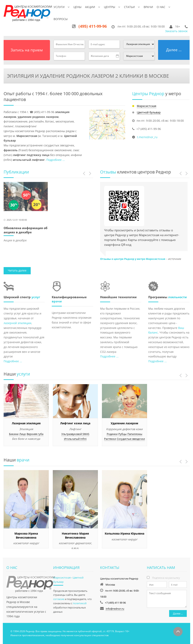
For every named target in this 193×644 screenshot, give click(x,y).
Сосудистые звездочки (131, 439)
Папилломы (135, 434)
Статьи (129, 7)
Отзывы (108, 172)
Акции (90, 7)
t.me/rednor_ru (147, 137)
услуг (36, 297)
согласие (59, 599)
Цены (77, 7)
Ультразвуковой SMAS (75, 434)
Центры (110, 7)
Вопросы (61, 19)
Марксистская (147, 106)
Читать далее (17, 270)
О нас (161, 7)
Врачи (148, 7)
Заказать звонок (176, 31)
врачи (57, 301)
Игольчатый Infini (75, 439)
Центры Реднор (148, 94)
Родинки (112, 434)
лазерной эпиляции (17, 323)
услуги (23, 374)
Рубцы (122, 434)
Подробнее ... (56, 160)
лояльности (177, 297)
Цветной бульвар (149, 112)
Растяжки (110, 439)
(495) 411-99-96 (93, 26)
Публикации (16, 172)
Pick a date (118, 56)
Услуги (59, 7)
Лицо (23, 434)
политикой (80, 603)
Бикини (14, 434)
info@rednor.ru (115, 609)
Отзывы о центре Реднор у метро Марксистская (133, 259)
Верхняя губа (35, 434)
